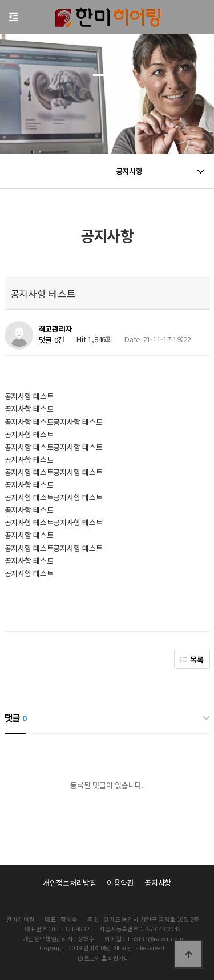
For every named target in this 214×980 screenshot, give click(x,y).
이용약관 (120, 883)
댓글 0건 (52, 340)
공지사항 (158, 883)
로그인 (89, 958)
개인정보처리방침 (70, 883)
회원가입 (115, 958)
